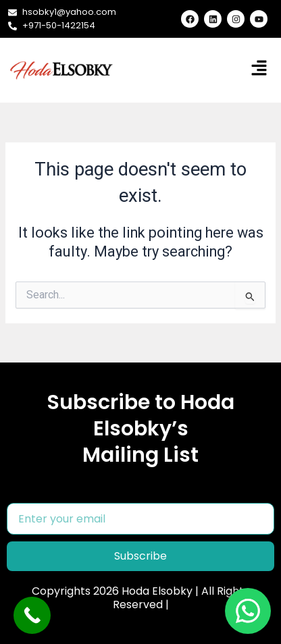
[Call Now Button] (32, 615)
